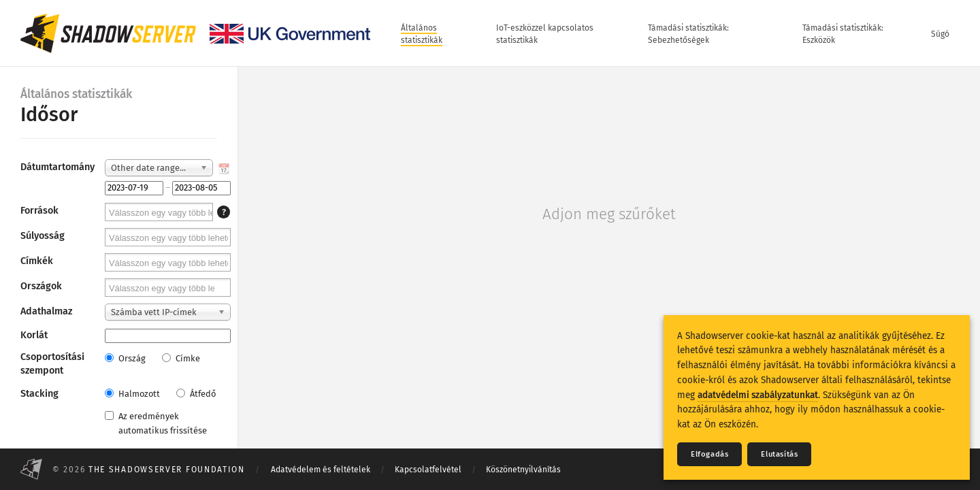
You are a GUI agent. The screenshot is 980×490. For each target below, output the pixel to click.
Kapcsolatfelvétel (428, 470)
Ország (125, 358)
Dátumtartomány (58, 167)
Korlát (34, 335)
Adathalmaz (46, 311)
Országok (41, 286)
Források (39, 211)
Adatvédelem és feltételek (321, 470)
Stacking (39, 394)
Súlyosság (43, 236)
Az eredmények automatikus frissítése (156, 423)
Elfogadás (709, 454)
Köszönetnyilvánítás (523, 470)
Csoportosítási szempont (52, 364)
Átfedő (196, 394)
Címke (181, 358)
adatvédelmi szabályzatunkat (758, 395)
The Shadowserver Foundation (167, 470)
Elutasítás (779, 454)
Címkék (37, 261)
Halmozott (132, 394)
